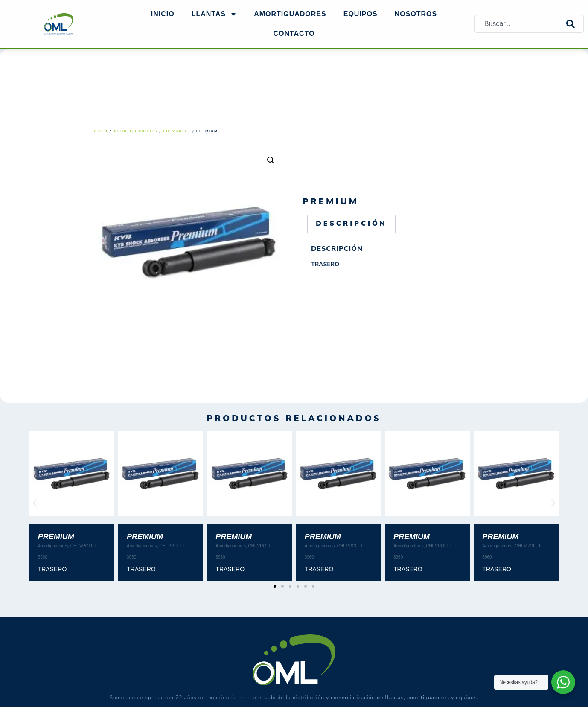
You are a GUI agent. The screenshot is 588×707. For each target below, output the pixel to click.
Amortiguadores (135, 131)
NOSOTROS (416, 14)
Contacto (294, 33)
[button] (271, 160)
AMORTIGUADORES (290, 14)
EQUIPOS (361, 14)
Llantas (214, 14)
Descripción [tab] (351, 224)
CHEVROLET (177, 131)
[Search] (575, 24)
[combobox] (521, 24)
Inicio (163, 14)
